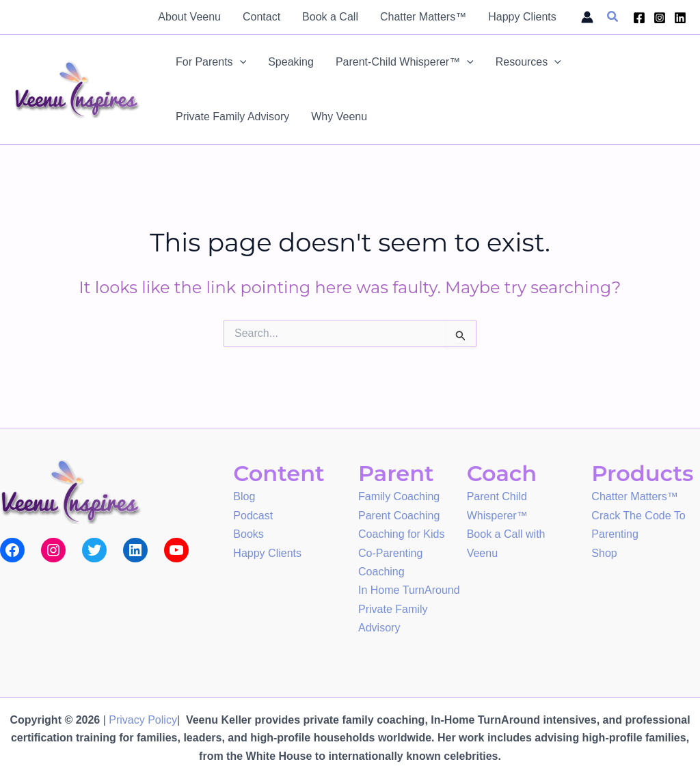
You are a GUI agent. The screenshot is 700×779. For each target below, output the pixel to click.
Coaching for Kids (401, 532)
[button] (613, 17)
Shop (604, 550)
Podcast (253, 514)
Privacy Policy (143, 720)
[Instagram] (660, 18)
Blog (244, 496)
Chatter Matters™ (634, 496)
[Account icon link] (587, 17)
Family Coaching (399, 496)
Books (248, 532)
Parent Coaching (399, 514)
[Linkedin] (680, 18)
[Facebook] (639, 18)
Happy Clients (267, 550)
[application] (240, 62)
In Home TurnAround (409, 586)
